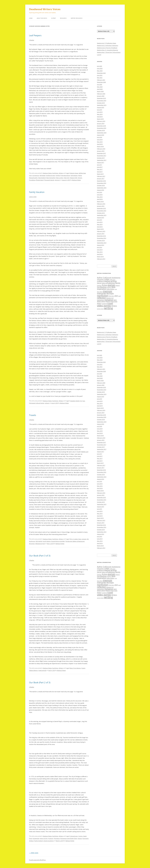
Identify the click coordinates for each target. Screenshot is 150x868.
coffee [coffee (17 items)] (107, 279)
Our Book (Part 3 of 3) (40, 556)
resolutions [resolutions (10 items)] (101, 300)
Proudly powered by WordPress (37, 860)
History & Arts (44, 838)
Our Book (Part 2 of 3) (40, 682)
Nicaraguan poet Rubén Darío (69, 838)
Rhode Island (40, 180)
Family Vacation (37, 192)
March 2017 (100, 174)
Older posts (34, 853)
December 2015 (101, 208)
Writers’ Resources (77, 18)
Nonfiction (55, 173)
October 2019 (101, 103)
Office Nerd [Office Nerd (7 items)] (111, 296)
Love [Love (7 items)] (116, 289)
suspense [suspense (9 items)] (104, 304)
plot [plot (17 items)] (116, 296)
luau (84, 401)
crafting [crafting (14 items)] (100, 281)
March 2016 (100, 201)
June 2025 (100, 68)
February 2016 (101, 204)
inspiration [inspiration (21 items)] (102, 289)
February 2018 (101, 149)
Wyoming (32, 544)
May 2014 (100, 252)
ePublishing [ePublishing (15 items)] (110, 283)
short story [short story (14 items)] (101, 301)
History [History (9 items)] (118, 285)
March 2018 (100, 146)
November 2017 (102, 156)
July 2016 (99, 192)
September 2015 (102, 215)
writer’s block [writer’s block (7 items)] (100, 309)
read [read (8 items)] (119, 296)
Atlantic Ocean (74, 173)
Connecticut (36, 175)
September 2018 (102, 133)
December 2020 (101, 82)
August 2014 (100, 245)
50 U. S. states (74, 539)
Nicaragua (57, 838)
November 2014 (102, 238)
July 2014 (99, 247)
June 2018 (100, 140)
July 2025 (99, 66)
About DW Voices (42, 18)
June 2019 (100, 112)
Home (31, 18)
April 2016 (100, 199)
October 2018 (101, 130)
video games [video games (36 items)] (104, 306)
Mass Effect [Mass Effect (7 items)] (100, 292)
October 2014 (101, 240)
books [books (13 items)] (109, 278)
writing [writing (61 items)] (108, 308)
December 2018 (101, 126)
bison (80, 539)
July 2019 (99, 110)
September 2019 (102, 105)
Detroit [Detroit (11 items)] (99, 283)
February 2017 (101, 176)
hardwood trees (50, 175)
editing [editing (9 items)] (104, 283)
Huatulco (51, 838)
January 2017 (101, 179)
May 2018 (100, 142)
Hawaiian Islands (75, 401)
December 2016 (101, 181)
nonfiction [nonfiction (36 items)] (103, 295)
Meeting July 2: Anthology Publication (108, 45)
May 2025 (100, 71)
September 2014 (102, 243)
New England (42, 178)
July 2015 (99, 220)
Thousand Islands (49, 180)
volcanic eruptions (48, 841)
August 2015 (100, 218)
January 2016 (101, 206)
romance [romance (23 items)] (109, 300)
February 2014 (101, 259)
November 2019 (102, 101)
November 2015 (102, 211)
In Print (54, 18)
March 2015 (100, 229)
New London (60, 178)
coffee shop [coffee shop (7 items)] (112, 280)
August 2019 (100, 107)
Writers (61, 173)
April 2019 (100, 117)
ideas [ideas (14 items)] (113, 287)
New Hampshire (51, 178)
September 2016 (102, 188)
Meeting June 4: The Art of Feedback (107, 48)
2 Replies (32, 40)
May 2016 (100, 197)
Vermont (57, 180)
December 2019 (101, 98)
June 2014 (100, 250)
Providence (32, 180)
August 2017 (100, 162)
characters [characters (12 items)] (100, 279)
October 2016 (101, 185)
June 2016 (100, 195)
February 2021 (101, 80)
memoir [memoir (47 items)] (108, 291)
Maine (80, 175)
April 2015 (100, 227)
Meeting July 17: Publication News (107, 43)
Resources (63, 18)
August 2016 (100, 190)
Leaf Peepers (35, 35)
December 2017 (101, 153)
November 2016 (102, 183)
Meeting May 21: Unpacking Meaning (107, 50)
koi (81, 401)
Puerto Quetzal (38, 841)
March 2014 (100, 257)
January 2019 (101, 123)
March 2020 (100, 91)
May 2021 (100, 78)
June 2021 (100, 75)
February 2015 (101, 231)
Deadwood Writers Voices (45, 9)
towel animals (42, 670)
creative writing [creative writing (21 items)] (110, 281)
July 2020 (99, 84)
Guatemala (36, 838)
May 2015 (100, 224)
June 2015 (100, 222)
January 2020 (101, 96)
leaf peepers (74, 175)
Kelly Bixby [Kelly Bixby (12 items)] (110, 289)
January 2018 (101, 151)
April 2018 (100, 144)
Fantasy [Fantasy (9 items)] (99, 285)
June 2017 (100, 167)
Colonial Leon (74, 836)
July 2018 (99, 137)
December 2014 (101, 236)
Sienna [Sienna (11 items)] (108, 301)
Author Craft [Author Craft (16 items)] (102, 278)
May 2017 (100, 169)
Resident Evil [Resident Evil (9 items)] (110, 298)
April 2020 (100, 89)
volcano (47, 403)
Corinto (81, 836)
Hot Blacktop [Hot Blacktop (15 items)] (102, 287)
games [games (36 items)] (111, 285)
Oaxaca (80, 838)
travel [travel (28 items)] (110, 303)
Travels (33, 415)
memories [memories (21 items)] (102, 293)
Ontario (80, 178)
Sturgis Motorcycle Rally (58, 541)
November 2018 (102, 128)
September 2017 (102, 160)
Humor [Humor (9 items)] (109, 287)
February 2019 (101, 121)
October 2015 (101, 213)
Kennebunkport (66, 175)
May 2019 (100, 114)
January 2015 (101, 234)
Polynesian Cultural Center (37, 403)
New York (67, 178)
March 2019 (100, 119)
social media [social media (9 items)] (114, 302)
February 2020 (101, 94)
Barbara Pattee (47, 173)
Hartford (58, 175)
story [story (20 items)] (99, 303)
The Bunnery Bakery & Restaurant (75, 541)
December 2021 (101, 73)
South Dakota (47, 541)
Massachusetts (33, 178)
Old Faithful (39, 541)
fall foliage (43, 175)
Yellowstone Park (40, 544)
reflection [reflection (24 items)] (101, 298)
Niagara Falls (74, 178)
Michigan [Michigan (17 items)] (110, 293)
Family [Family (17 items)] (118, 283)
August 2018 (100, 135)
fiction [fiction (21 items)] (105, 285)
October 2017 (101, 158)
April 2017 (100, 172)
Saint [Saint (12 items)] (115, 300)
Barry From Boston (75, 668)
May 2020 (100, 87)
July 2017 (99, 165)
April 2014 (100, 254)
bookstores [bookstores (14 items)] (116, 278)
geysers (84, 539)
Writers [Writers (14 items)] (114, 306)
